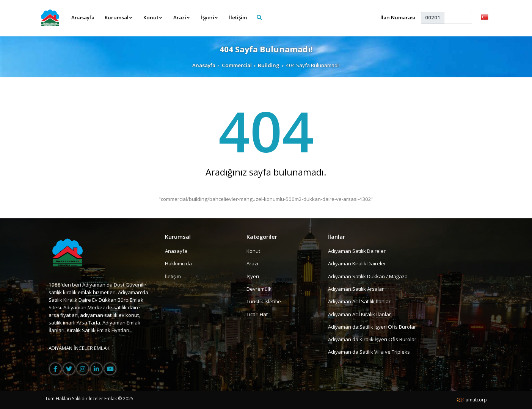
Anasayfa (83, 17)
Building (269, 65)
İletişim (238, 17)
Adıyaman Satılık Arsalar (356, 289)
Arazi (252, 263)
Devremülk (259, 289)
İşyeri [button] (210, 17)
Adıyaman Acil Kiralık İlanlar (359, 314)
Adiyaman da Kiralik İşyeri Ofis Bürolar (372, 339)
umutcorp (471, 400)
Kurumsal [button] (118, 17)
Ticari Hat (257, 314)
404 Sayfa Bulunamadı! (266, 49)
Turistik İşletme (264, 301)
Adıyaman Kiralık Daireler (357, 263)
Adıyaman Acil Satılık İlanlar (359, 301)
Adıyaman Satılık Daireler (357, 251)
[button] (485, 17)
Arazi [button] (182, 17)
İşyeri (253, 276)
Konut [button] (153, 17)
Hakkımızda (178, 263)
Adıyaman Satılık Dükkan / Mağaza (368, 276)
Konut (253, 251)
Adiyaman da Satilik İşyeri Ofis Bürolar (372, 327)
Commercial (237, 65)
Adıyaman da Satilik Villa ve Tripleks (369, 352)
